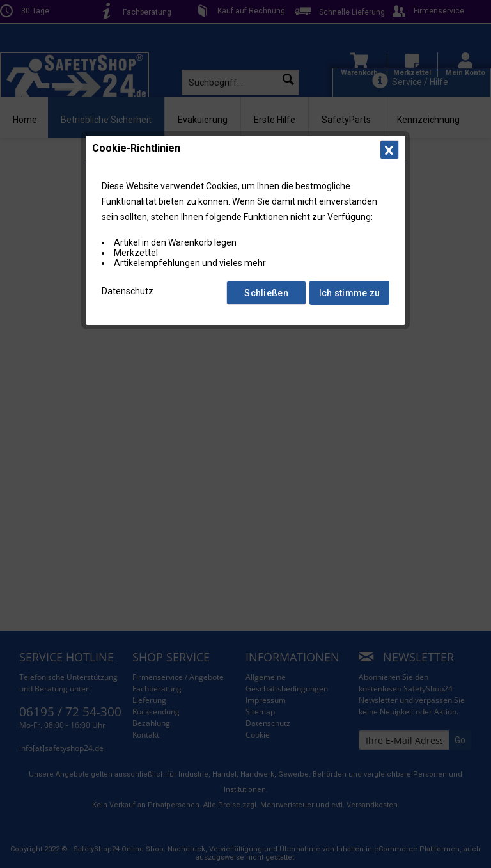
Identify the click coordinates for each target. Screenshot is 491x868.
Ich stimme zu (350, 293)
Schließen (266, 293)
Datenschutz (128, 291)
